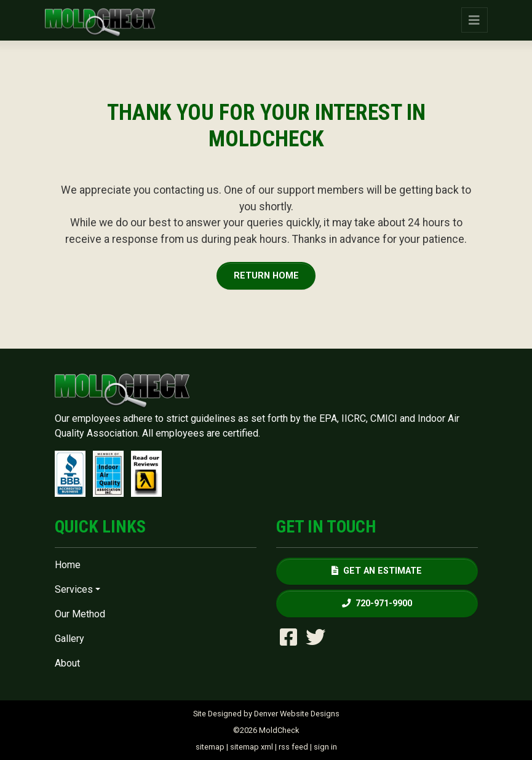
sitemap (210, 747)
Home (68, 565)
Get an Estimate (377, 571)
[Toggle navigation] (474, 20)
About (67, 663)
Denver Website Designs (297, 714)
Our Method (80, 614)
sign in (325, 747)
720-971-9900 (377, 604)
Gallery (69, 639)
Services (74, 589)
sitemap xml (252, 747)
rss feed (293, 747)
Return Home (266, 276)
